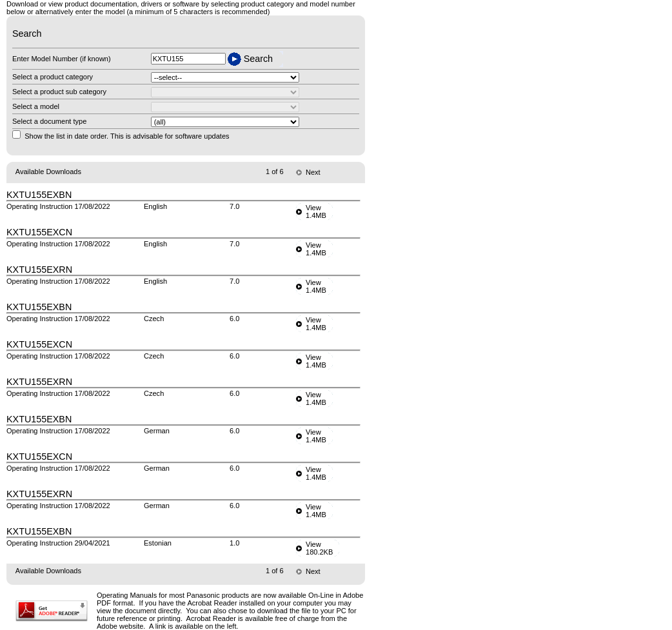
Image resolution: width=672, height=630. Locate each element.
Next (313, 172)
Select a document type (49, 121)
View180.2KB (319, 548)
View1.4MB (316, 212)
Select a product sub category (59, 92)
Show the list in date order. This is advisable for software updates (127, 136)
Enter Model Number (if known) (62, 59)
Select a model (36, 106)
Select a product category (53, 77)
